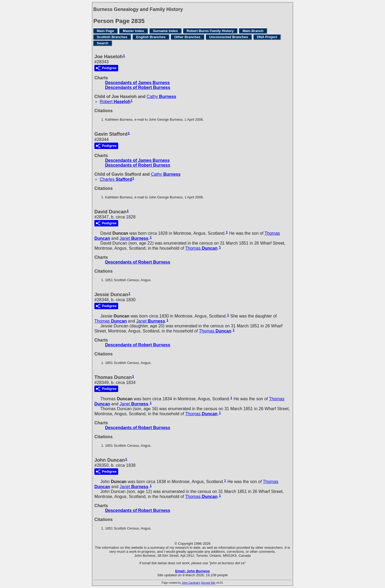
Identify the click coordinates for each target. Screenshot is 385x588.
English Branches (151, 37)
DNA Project (267, 37)
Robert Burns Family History (210, 31)
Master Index (133, 31)
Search (103, 43)
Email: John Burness (192, 571)
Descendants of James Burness (137, 83)
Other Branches (187, 37)
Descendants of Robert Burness (138, 87)
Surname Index (165, 31)
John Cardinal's (191, 583)
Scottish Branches (112, 37)
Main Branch (253, 31)
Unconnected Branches (229, 37)
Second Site (208, 583)
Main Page (105, 31)
